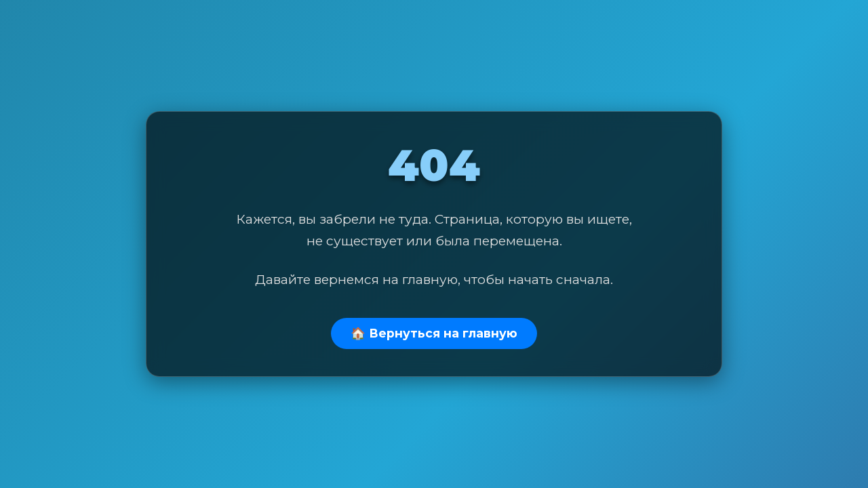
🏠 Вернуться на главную (434, 333)
